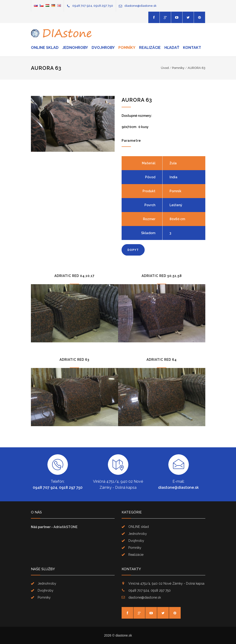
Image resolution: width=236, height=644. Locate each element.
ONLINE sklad (45, 48)
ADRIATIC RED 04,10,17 (75, 276)
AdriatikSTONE (65, 527)
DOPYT (133, 250)
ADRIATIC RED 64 (162, 360)
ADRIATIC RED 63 (74, 360)
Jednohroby (75, 48)
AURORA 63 (196, 68)
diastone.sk (124, 635)
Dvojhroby (103, 48)
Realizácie (150, 48)
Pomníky (127, 48)
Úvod (165, 68)
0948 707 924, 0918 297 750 (93, 6)
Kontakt (192, 48)
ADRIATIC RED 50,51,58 (162, 276)
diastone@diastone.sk (140, 6)
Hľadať (172, 48)
